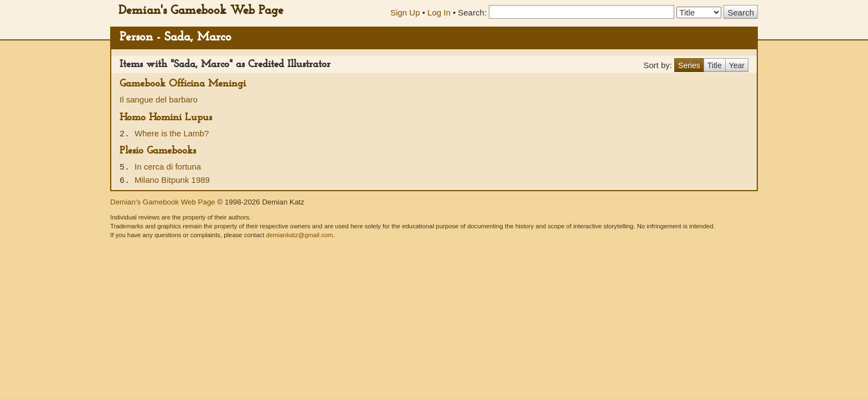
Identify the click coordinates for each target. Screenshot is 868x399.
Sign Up (405, 12)
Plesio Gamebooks (158, 151)
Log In (439, 12)
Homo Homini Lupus (166, 118)
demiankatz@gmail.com (299, 235)
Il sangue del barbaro (159, 99)
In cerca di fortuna (168, 167)
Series (689, 65)
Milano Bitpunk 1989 (172, 180)
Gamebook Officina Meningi (183, 84)
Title (715, 65)
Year (737, 65)
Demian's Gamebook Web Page (201, 11)
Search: (472, 12)
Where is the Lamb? (172, 133)
